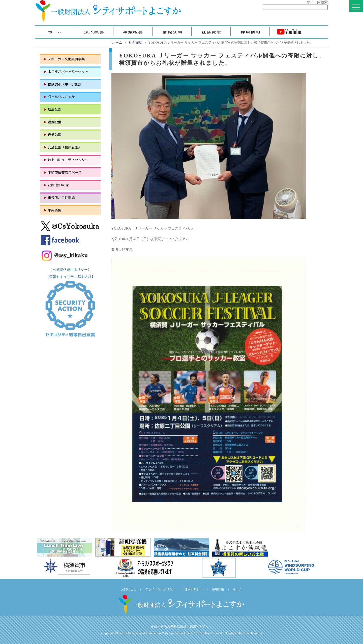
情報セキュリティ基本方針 (70, 277)
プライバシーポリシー (160, 589)
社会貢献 (135, 42)
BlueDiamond (252, 633)
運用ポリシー (194, 589)
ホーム (117, 42)
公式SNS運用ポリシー (70, 270)
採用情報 (218, 589)
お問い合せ (129, 589)
